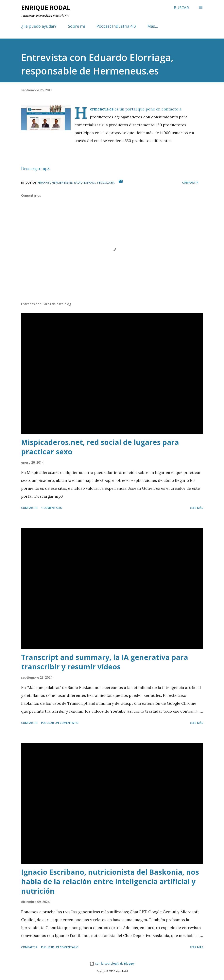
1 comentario (52, 508)
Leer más (197, 508)
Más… (153, 26)
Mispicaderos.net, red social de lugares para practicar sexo (100, 447)
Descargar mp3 (35, 168)
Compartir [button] (190, 183)
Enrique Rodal (46, 8)
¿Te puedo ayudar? (39, 26)
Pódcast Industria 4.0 (116, 26)
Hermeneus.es (62, 183)
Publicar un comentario (60, 723)
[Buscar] (181, 8)
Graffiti (44, 183)
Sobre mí (76, 26)
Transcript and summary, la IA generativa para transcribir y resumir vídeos (105, 662)
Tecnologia (106, 183)
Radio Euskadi (85, 183)
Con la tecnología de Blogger (112, 963)
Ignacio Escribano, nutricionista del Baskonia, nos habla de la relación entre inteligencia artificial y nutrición (110, 881)
